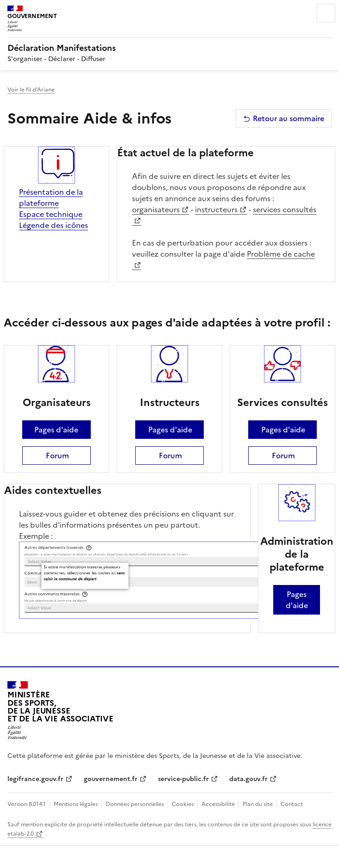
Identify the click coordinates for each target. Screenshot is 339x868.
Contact (292, 804)
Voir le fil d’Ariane (31, 90)
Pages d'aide (56, 430)
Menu (326, 13)
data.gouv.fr (248, 779)
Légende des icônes (53, 225)
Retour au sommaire (284, 118)
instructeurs (216, 209)
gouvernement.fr (111, 779)
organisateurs (156, 209)
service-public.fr (183, 779)
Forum (56, 456)
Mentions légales (76, 804)
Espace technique (51, 214)
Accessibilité (218, 804)
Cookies (183, 804)
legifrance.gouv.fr (35, 779)
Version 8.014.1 (27, 804)
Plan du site (258, 804)
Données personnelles (135, 804)
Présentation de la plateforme (51, 197)
